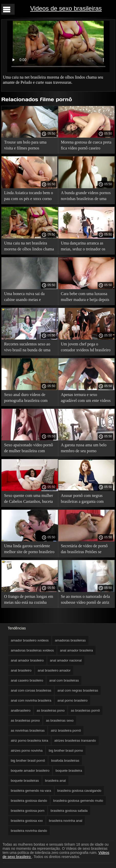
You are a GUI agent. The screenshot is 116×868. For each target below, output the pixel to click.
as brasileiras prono (25, 720)
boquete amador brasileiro (30, 771)
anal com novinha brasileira (31, 700)
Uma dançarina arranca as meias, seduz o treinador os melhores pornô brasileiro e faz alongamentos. (86, 247)
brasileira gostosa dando (29, 801)
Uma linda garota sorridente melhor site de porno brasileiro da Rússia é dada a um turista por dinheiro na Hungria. (29, 550)
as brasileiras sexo (60, 720)
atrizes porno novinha (27, 751)
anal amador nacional (66, 660)
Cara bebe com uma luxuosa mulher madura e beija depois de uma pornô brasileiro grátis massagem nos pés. (86, 298)
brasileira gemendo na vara (31, 791)
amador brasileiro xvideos (30, 640)
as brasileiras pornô (85, 710)
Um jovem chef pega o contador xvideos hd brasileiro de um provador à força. (86, 348)
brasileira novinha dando (29, 831)
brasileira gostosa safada (69, 811)
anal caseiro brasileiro (27, 680)
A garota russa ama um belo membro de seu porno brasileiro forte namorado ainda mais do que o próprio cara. (84, 449)
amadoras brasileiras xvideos (32, 650)
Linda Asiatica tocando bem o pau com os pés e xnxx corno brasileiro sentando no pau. (29, 197)
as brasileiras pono (51, 710)
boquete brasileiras (25, 781)
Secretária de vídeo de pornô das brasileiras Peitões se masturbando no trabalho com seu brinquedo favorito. (85, 550)
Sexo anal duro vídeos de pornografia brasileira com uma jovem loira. (26, 398)
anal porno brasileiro (72, 700)
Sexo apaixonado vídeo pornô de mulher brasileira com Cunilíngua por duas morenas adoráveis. (29, 449)
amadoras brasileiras (70, 640)
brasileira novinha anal (66, 821)
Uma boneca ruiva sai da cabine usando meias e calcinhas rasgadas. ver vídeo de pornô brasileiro (28, 298)
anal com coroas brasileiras (31, 690)
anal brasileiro (21, 670)
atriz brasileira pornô (66, 730)
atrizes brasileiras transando (75, 740)
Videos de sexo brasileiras (66, 8)
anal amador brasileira (76, 650)
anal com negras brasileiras (78, 690)
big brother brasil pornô (28, 761)
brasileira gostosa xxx (27, 821)
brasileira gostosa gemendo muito (78, 801)
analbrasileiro (21, 710)
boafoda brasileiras (65, 761)
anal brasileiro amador (54, 670)
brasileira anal (55, 781)
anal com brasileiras (64, 680)
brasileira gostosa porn (28, 811)
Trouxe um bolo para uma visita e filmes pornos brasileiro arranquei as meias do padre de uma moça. (28, 146)
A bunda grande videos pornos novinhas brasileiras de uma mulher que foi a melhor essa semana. (86, 197)
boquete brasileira (69, 771)
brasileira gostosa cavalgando (79, 791)
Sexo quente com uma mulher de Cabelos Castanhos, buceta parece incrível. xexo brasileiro (29, 499)
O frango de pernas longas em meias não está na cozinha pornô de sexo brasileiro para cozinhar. (29, 600)
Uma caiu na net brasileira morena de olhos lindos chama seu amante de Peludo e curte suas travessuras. (29, 247)
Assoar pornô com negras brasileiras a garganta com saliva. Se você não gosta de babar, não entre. (84, 499)
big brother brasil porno (66, 751)
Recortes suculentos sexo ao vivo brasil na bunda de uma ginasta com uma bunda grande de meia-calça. (30, 348)
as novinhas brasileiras (28, 730)
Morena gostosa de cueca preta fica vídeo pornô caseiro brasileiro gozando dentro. (86, 146)
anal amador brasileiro (27, 660)
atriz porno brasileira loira (29, 740)
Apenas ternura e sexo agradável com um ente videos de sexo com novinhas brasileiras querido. (86, 398)
